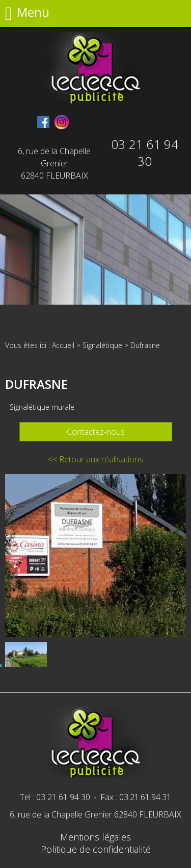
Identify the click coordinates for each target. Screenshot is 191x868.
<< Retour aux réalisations (95, 459)
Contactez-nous (96, 432)
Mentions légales (95, 837)
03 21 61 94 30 (145, 153)
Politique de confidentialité (96, 849)
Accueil (63, 345)
